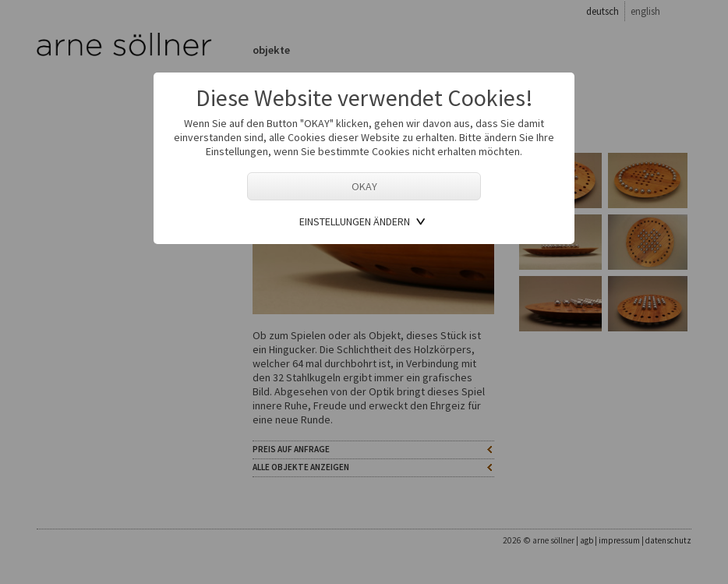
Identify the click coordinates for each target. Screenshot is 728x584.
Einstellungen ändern (355, 221)
